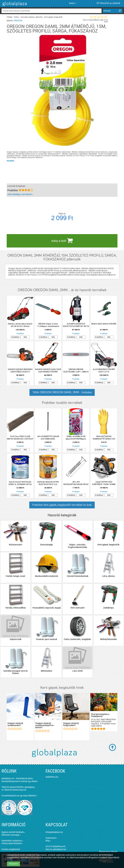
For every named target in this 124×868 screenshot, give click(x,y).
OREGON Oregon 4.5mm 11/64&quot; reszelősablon (48, 325)
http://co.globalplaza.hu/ (56, 849)
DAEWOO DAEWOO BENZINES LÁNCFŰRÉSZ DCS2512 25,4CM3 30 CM (20, 371)
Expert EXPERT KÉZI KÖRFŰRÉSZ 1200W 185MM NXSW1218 (104, 483)
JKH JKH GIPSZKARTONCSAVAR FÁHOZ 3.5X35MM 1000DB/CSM (76, 483)
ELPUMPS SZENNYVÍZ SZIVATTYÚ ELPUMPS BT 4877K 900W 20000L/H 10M (76, 325)
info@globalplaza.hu (54, 832)
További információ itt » (18, 860)
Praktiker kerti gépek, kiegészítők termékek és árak (62, 505)
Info (25, 337)
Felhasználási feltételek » (12, 843)
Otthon (16, 17)
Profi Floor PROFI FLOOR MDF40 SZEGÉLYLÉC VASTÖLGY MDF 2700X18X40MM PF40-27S (20, 438)
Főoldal (9, 17)
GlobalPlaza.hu (52, 777)
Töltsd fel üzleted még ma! (15, 790)
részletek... (11, 161)
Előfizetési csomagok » (11, 835)
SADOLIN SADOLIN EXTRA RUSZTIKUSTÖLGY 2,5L (48, 483)
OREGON (18, 21)
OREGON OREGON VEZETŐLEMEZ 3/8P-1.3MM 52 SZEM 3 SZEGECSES (76, 371)
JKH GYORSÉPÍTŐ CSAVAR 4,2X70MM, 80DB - (48, 438)
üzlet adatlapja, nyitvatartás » (20, 194)
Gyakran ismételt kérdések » (13, 832)
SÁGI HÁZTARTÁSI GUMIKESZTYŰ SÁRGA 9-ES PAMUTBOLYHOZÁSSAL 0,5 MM (104, 438)
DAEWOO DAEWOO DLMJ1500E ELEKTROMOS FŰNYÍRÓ (48, 371)
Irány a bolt (62, 241)
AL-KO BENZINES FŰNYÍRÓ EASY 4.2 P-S (104, 371)
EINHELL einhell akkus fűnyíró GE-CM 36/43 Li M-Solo (20, 325)
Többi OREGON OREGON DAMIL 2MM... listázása (62, 392)
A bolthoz (15, 337)
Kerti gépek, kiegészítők (53, 17)
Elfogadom (14, 864)
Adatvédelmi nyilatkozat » (12, 841)
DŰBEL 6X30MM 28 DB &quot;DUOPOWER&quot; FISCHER (76, 438)
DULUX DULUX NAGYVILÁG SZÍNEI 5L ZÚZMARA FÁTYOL (20, 483)
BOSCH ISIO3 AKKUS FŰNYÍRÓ (104, 324)
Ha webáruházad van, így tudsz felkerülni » (19, 796)
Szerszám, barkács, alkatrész (32, 17)
